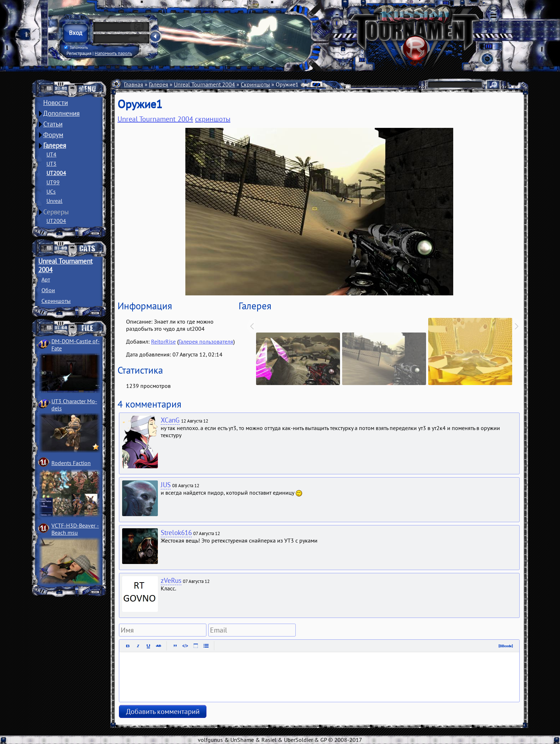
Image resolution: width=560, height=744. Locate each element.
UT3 (51, 164)
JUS (166, 485)
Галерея (55, 145)
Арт (46, 279)
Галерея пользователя (206, 341)
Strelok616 (176, 533)
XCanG (170, 420)
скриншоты (213, 119)
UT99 (53, 182)
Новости (56, 103)
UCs (51, 191)
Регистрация (79, 53)
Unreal (54, 201)
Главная (134, 84)
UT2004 (56, 173)
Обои (48, 290)
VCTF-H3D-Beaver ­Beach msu (75, 529)
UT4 (51, 154)
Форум (53, 135)
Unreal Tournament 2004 (204, 84)
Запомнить (76, 48)
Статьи (53, 124)
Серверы (56, 212)
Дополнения (61, 113)
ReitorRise (163, 341)
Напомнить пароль (113, 53)
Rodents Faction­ (71, 463)
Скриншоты (56, 301)
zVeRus (171, 580)
